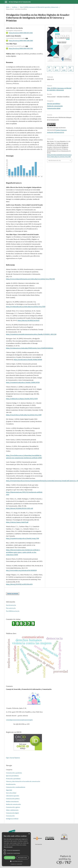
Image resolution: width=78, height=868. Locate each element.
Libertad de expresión (13, 796)
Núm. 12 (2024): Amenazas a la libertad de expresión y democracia (39, 7)
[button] (16, 861)
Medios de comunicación (55, 106)
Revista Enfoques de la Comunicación (20, 2)
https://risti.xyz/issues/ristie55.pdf (17, 522)
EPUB (57, 70)
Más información (8, 847)
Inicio (8, 7)
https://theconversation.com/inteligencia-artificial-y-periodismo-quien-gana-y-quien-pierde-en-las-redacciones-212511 (23, 552)
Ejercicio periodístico (54, 104)
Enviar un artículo (13, 594)
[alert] (16, 849)
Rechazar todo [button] (23, 858)
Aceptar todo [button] (10, 858)
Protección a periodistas (13, 779)
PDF (50, 70)
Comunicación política (13, 799)
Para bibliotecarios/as (13, 611)
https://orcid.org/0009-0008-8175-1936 (21, 33)
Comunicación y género (13, 807)
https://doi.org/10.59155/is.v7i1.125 (28, 320)
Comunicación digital (54, 108)
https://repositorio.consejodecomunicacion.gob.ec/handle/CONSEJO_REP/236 (31, 334)
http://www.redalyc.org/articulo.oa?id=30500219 (21, 570)
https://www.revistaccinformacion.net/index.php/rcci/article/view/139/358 (30, 279)
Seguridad (9, 790)
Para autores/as (11, 608)
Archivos (15, 7)
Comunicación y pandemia (14, 773)
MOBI (64, 70)
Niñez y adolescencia (12, 810)
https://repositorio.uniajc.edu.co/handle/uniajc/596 (22, 538)
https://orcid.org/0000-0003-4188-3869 (21, 41)
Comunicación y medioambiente (16, 787)
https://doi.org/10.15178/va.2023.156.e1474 (19, 584)
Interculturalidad (11, 793)
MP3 (71, 70)
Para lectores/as (11, 605)
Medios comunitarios (12, 802)
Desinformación (11, 784)
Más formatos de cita (55, 160)
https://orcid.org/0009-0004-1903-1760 (21, 48)
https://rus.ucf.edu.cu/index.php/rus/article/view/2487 (24, 415)
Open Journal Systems (13, 758)
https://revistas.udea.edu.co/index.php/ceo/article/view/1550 (26, 307)
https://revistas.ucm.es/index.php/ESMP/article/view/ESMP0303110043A (30, 348)
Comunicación (10, 816)
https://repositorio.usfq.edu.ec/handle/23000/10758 (23, 382)
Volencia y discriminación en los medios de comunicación (23, 781)
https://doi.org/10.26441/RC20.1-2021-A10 (20, 508)
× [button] (29, 834)
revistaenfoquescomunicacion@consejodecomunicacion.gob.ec (19, 720)
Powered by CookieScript (16, 864)
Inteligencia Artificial (12, 819)
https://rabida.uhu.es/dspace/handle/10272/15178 (22, 399)
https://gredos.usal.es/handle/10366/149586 (28, 360)
